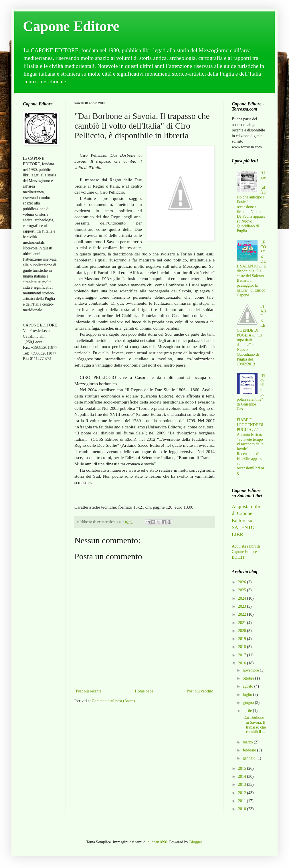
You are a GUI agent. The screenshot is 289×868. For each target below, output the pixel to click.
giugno (249, 703)
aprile (248, 711)
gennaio (250, 758)
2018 (243, 647)
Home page (144, 691)
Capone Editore (71, 26)
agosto (248, 686)
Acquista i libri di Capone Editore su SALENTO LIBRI (247, 520)
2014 (243, 777)
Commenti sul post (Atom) (113, 701)
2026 (243, 582)
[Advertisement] (40, 456)
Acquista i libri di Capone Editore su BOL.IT (247, 552)
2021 (243, 623)
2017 (243, 655)
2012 (243, 793)
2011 (243, 801)
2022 (243, 614)
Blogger (195, 842)
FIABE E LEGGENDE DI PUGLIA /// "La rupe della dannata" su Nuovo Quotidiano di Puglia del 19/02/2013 (252, 335)
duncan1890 (157, 842)
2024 (243, 598)
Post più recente (89, 691)
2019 (243, 639)
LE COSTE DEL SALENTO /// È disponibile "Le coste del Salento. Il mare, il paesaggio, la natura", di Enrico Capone (252, 269)
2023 (243, 606)
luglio (248, 695)
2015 (243, 768)
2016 (243, 663)
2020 (243, 631)
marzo (248, 742)
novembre (251, 670)
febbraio (250, 750)
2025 (243, 590)
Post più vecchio (200, 691)
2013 (243, 785)
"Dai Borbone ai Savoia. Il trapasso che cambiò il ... (254, 725)
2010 (243, 809)
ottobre (249, 678)
